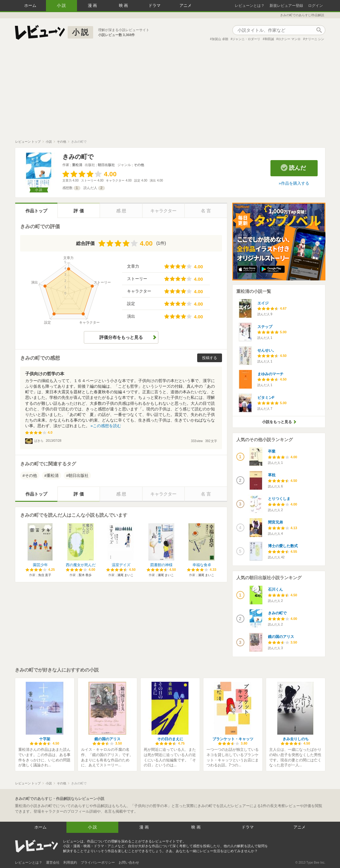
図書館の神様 (161, 565)
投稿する (210, 358)
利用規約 (70, 862)
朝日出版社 (106, 165)
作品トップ (36, 211)
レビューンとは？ (250, 6)
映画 (124, 5)
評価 (79, 211)
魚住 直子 (45, 575)
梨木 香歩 (85, 575)
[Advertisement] (170, 93)
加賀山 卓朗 (220, 39)
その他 (139, 165)
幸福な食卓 (202, 565)
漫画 (93, 5)
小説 (62, 5)
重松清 (77, 165)
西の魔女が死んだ (81, 565)
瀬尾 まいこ (126, 575)
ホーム (30, 5)
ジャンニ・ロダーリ (246, 39)
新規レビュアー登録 (286, 6)
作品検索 (319, 30)
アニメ (186, 5)
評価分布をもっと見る (121, 337)
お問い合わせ (129, 862)
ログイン (315, 6)
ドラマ (154, 5)
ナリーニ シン (315, 39)
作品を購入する (295, 183)
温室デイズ (121, 565)
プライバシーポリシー (98, 862)
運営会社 (53, 862)
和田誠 (269, 39)
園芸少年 (40, 565)
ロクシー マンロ (289, 39)
